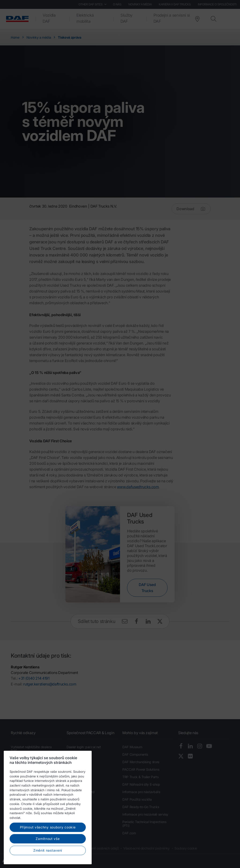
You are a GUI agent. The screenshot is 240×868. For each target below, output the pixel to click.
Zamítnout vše (48, 853)
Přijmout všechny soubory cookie (48, 841)
